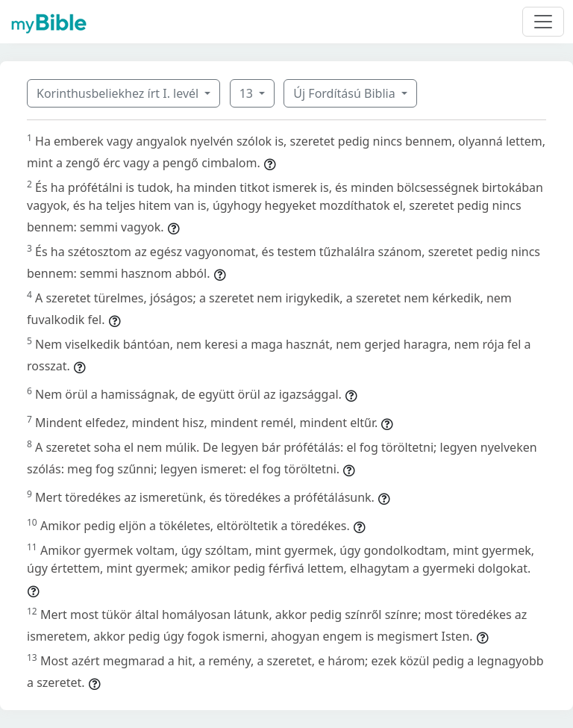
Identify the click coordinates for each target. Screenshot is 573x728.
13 (248, 93)
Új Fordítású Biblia (345, 93)
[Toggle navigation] (543, 22)
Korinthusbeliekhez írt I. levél (119, 93)
